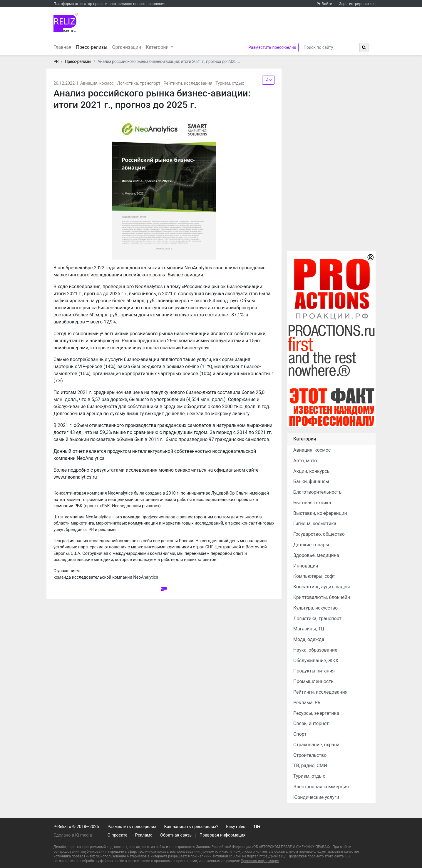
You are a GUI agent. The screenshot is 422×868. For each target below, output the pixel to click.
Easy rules (236, 827)
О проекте (117, 835)
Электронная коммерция (321, 787)
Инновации (306, 566)
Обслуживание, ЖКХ (316, 661)
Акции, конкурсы (312, 471)
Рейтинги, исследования (188, 83)
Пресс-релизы (93, 47)
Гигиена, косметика (315, 524)
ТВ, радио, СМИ (310, 766)
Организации (127, 47)
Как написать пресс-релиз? (191, 827)
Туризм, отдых (230, 83)
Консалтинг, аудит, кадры (322, 587)
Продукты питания (314, 671)
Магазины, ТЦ (309, 629)
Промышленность (313, 681)
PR (56, 62)
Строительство (310, 755)
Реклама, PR (307, 703)
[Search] (330, 47)
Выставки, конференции (320, 513)
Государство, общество (319, 534)
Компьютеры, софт (314, 576)
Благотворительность (317, 492)
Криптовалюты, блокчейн (322, 597)
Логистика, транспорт (139, 83)
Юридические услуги (316, 797)
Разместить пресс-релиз (272, 47)
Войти (327, 4)
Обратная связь (176, 835)
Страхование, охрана (316, 745)
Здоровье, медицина (316, 555)
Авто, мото (305, 461)
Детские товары (311, 545)
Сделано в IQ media (73, 835)
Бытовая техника (312, 503)
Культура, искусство (315, 608)
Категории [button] (158, 47)
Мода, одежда (309, 639)
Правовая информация (223, 835)
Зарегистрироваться (357, 4)
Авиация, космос (97, 83)
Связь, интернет (311, 723)
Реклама (144, 835)
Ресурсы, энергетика (316, 713)
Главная (62, 47)
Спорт (300, 734)
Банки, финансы (311, 481)
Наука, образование (315, 650)
